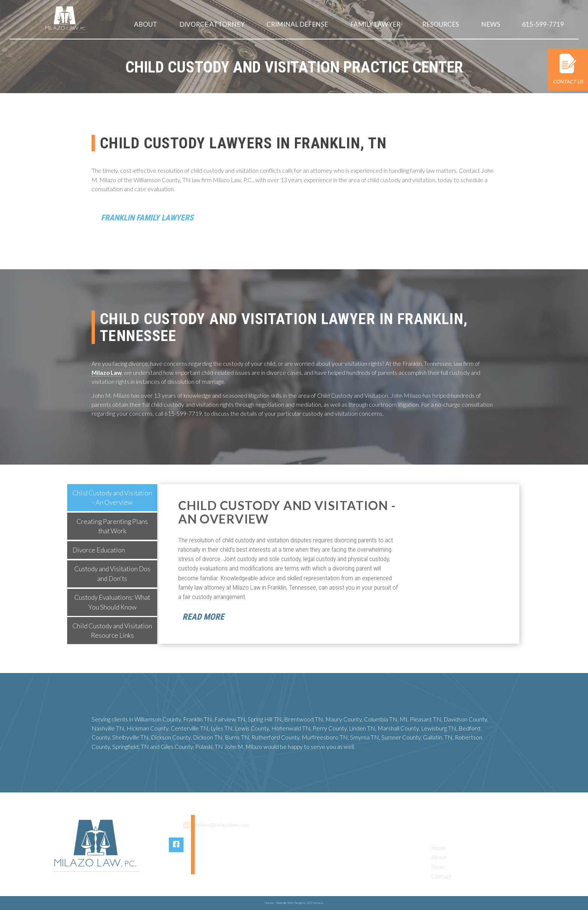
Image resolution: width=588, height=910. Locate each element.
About (146, 24)
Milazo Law (107, 374)
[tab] (112, 499)
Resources (441, 24)
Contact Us (568, 69)
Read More (203, 618)
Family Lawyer (376, 24)
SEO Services (315, 903)
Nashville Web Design (289, 903)
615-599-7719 (543, 24)
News (491, 24)
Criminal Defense (298, 24)
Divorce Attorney (212, 24)
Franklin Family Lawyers (150, 218)
